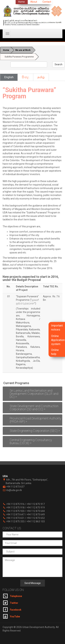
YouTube (12, 616)
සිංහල (25, 77)
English (9, 77)
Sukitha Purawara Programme (19, 57)
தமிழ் (41, 77)
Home (6, 50)
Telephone (13, 596)
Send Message (33, 583)
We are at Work (23, 50)
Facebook (12, 610)
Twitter (11, 603)
